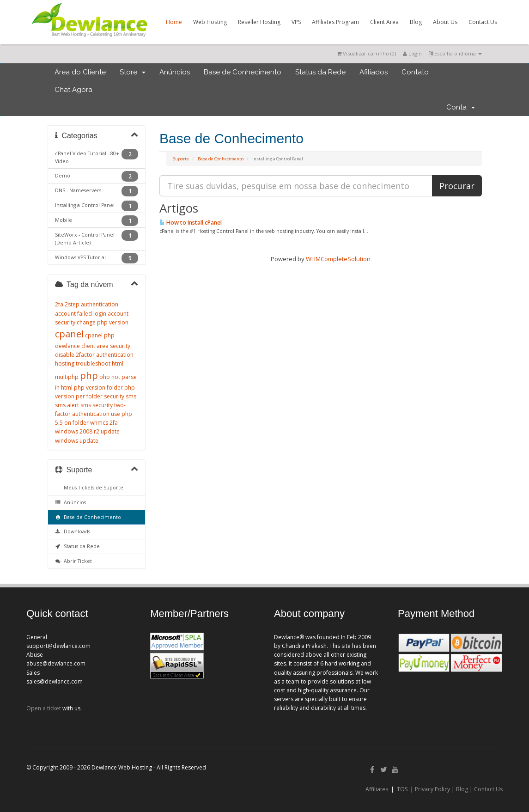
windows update (77, 441)
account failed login (81, 314)
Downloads (73, 531)
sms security (97, 405)
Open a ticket (44, 708)
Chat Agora (73, 90)
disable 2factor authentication (94, 355)
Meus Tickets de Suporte (92, 488)
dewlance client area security (93, 346)
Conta (461, 107)
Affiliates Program (335, 22)
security (114, 396)
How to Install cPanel (191, 223)
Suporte (181, 159)
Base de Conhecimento (243, 72)
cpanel (69, 334)
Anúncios (175, 72)
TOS (402, 789)
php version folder (98, 388)
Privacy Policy (432, 789)
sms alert (67, 405)
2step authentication (91, 304)
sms (131, 396)
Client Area (384, 22)
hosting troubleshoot (83, 363)
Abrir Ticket (74, 561)
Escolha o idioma (455, 53)
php (89, 375)
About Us (445, 22)
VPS (296, 22)
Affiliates (377, 789)
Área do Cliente (80, 72)
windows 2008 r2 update (87, 431)
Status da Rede (320, 72)
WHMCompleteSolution (338, 259)
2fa (59, 304)
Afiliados (374, 72)
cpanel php (100, 335)
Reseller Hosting (259, 22)
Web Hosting (210, 22)
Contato (415, 72)
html (118, 363)
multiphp (67, 377)
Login (412, 53)
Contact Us (483, 22)
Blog (416, 22)
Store (133, 72)
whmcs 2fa (104, 423)
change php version (103, 322)
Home (174, 22)
